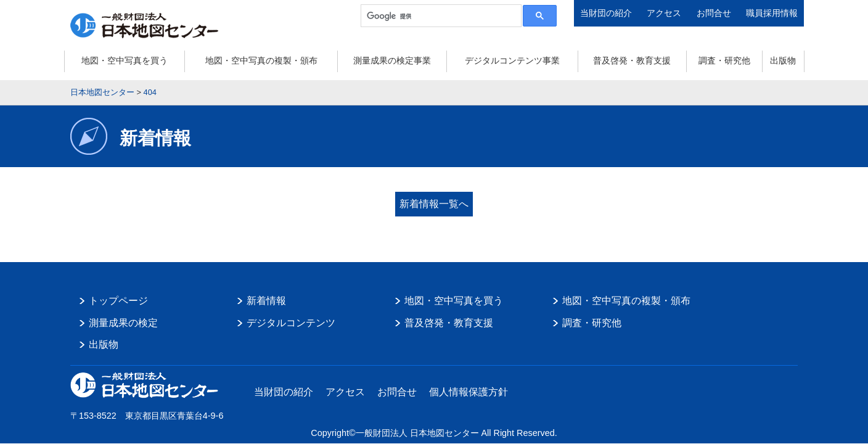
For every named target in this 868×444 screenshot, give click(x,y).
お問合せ (714, 13)
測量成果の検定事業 (392, 60)
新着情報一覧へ (434, 204)
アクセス (664, 13)
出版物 (783, 60)
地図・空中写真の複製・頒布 (261, 60)
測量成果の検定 (123, 323)
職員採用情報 (772, 13)
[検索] (440, 16)
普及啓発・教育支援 (632, 60)
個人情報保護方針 (469, 392)
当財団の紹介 (606, 13)
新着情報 (266, 301)
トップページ (118, 301)
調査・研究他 (724, 60)
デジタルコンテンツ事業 (512, 60)
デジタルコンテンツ (291, 323)
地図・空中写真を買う (125, 60)
